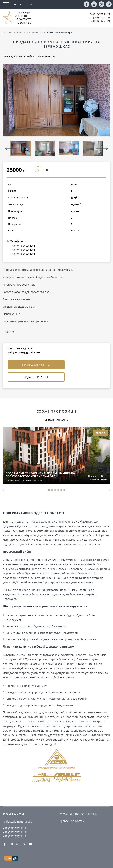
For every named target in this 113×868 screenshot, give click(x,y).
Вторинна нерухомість (29, 32)
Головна (8, 32)
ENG (30, 4)
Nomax (79, 821)
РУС (22, 4)
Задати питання (36, 377)
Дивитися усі (55, 420)
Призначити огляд (36, 365)
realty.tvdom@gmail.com (23, 352)
